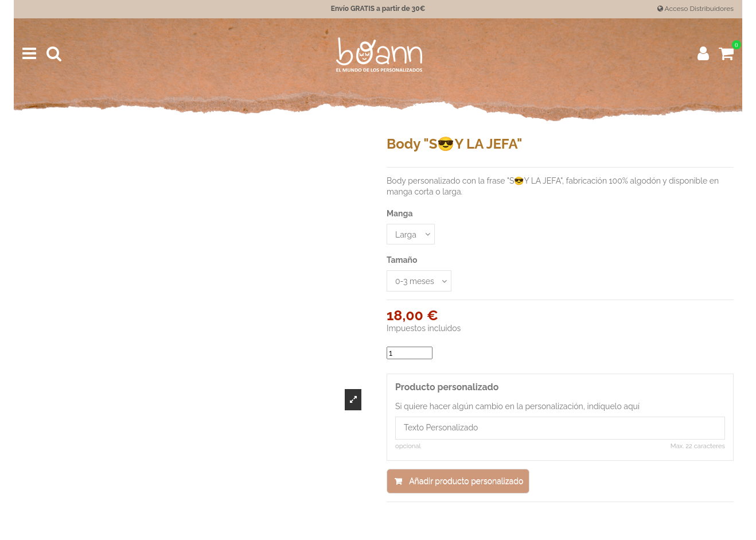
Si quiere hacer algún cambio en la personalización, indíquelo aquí (517, 406)
